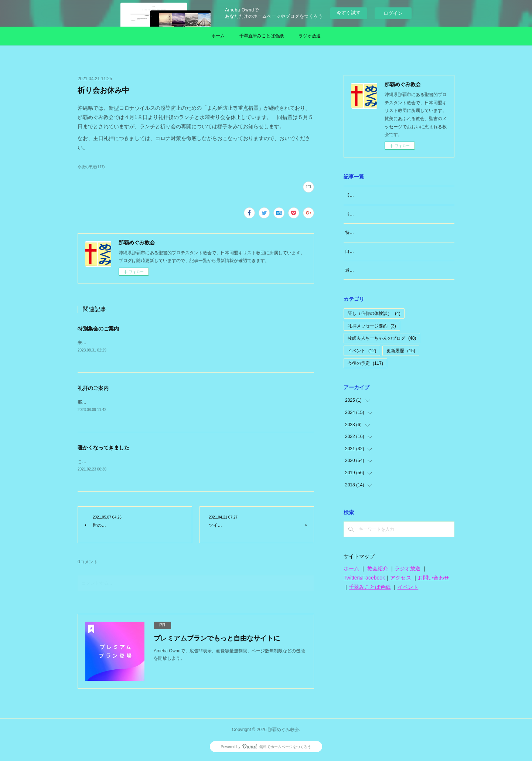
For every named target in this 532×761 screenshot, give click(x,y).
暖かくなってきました (103, 449)
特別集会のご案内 (98, 329)
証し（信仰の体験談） (374, 313)
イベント (362, 351)
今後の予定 (365, 363)
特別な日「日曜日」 (365, 232)
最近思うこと (358, 270)
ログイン (393, 13)
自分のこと (356, 251)
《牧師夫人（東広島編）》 (372, 214)
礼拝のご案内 (93, 388)
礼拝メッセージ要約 (372, 326)
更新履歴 (401, 351)
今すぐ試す (349, 13)
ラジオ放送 (310, 36)
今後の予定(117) (91, 167)
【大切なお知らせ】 (365, 195)
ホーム (218, 36)
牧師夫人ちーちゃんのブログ (382, 338)
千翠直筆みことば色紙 (262, 36)
